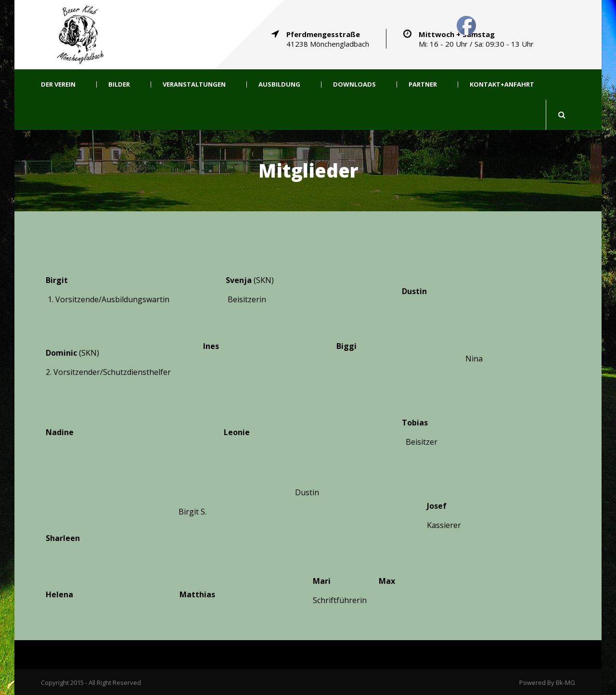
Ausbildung (279, 84)
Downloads (354, 84)
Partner (423, 84)
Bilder (119, 84)
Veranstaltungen (194, 84)
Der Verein (58, 84)
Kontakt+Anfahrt (502, 84)
